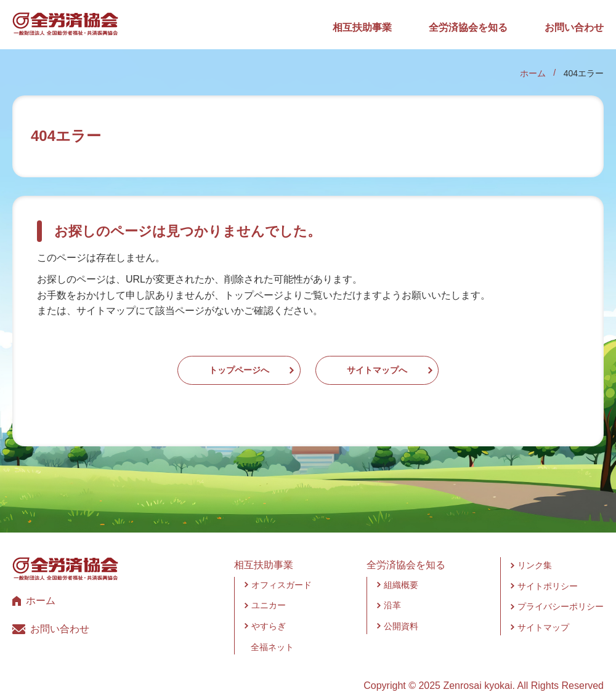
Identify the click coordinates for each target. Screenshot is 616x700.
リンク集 (535, 553)
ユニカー (269, 593)
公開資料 (401, 614)
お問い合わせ (574, 27)
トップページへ (202, 364)
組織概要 (401, 573)
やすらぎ (269, 614)
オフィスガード (282, 573)
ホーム (533, 73)
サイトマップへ (414, 364)
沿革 (392, 593)
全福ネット (272, 635)
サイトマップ (543, 615)
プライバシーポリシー (561, 595)
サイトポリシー (548, 574)
